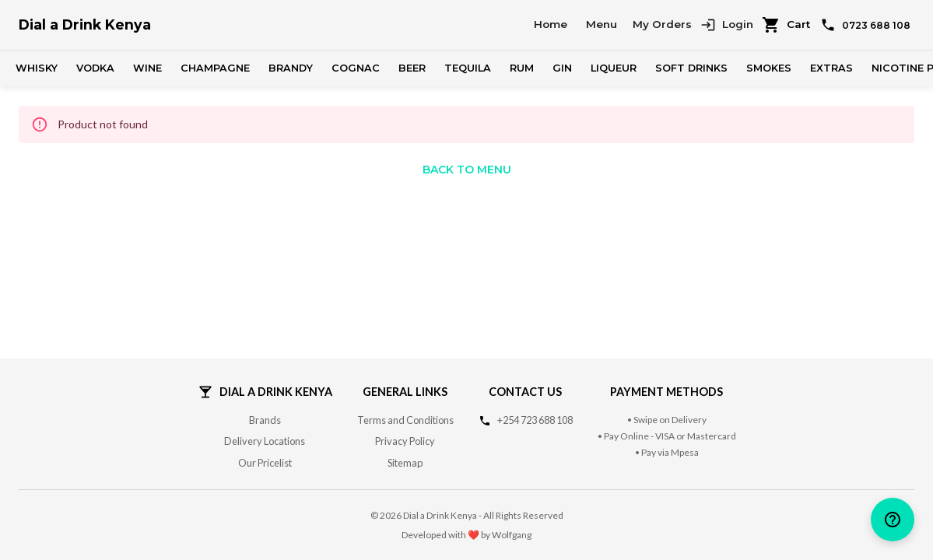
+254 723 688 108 (535, 420)
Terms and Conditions (405, 420)
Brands (265, 420)
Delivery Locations (265, 441)
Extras (831, 68)
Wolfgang (512, 535)
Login (727, 25)
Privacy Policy (405, 441)
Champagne (215, 68)
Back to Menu (467, 170)
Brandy (291, 68)
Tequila (468, 68)
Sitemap (405, 463)
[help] (893, 520)
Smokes (769, 68)
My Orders (662, 24)
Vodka (95, 68)
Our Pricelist (265, 463)
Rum (522, 68)
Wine (147, 68)
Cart (786, 25)
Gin (562, 68)
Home (551, 24)
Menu (602, 24)
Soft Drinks (691, 68)
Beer (412, 68)
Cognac (356, 68)
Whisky (37, 68)
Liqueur (614, 68)
